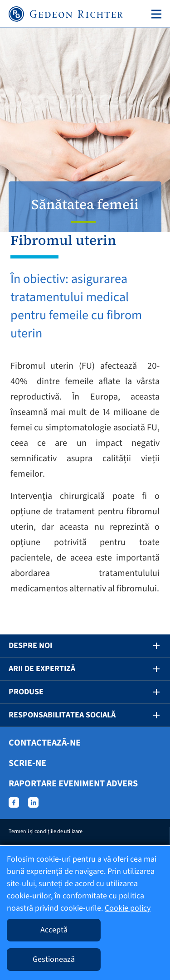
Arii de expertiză (42, 669)
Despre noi (30, 646)
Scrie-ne (27, 763)
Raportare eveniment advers (73, 784)
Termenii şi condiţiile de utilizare (46, 831)
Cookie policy (128, 908)
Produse (26, 692)
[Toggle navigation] (155, 14)
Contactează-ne (45, 743)
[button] (150, 646)
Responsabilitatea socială (62, 715)
